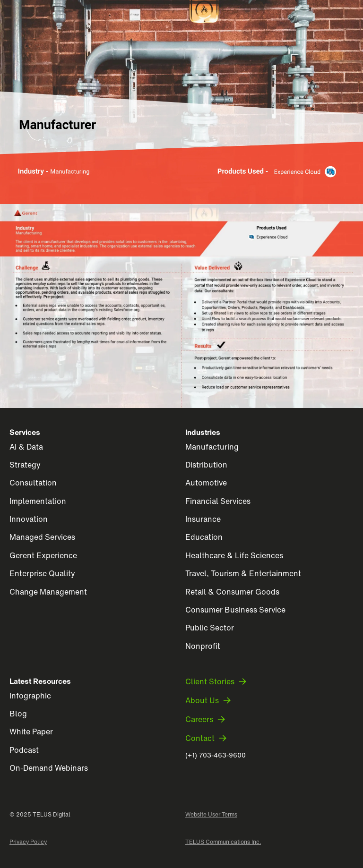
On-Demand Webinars (49, 768)
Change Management (48, 592)
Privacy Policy (28, 842)
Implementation (38, 501)
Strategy (25, 465)
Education (204, 537)
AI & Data (26, 447)
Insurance (203, 519)
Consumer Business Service (235, 610)
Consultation (33, 483)
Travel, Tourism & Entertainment (243, 573)
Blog (18, 714)
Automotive (206, 483)
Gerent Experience (43, 555)
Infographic (30, 696)
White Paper (31, 732)
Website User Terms (211, 815)
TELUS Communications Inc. (223, 842)
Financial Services (218, 501)
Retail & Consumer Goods (232, 592)
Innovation (29, 519)
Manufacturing (212, 447)
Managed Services (42, 537)
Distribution (206, 465)
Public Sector (210, 628)
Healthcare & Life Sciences (234, 555)
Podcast (24, 750)
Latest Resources (40, 681)
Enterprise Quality (42, 573)
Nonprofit (203, 646)
